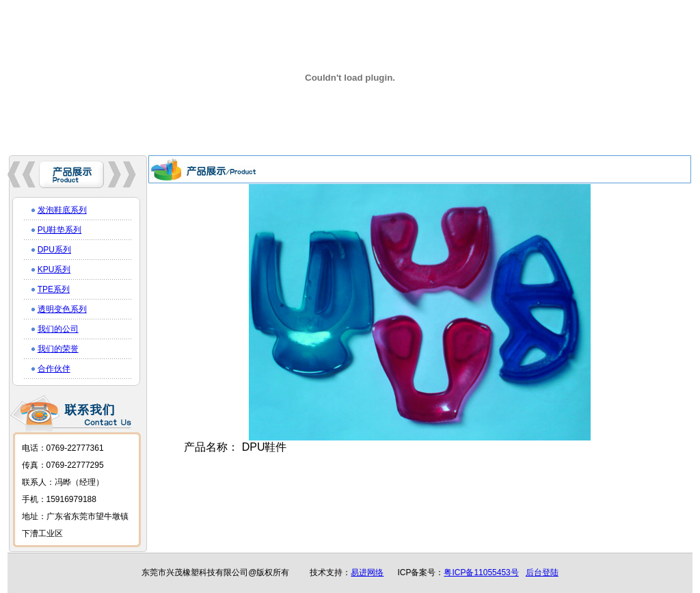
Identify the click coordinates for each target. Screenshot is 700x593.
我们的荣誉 (58, 349)
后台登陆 (542, 572)
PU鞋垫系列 (60, 230)
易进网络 (367, 572)
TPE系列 (54, 289)
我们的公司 (58, 329)
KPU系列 (54, 269)
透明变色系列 (62, 309)
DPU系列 (54, 250)
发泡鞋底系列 (62, 210)
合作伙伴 (54, 369)
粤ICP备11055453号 (481, 572)
